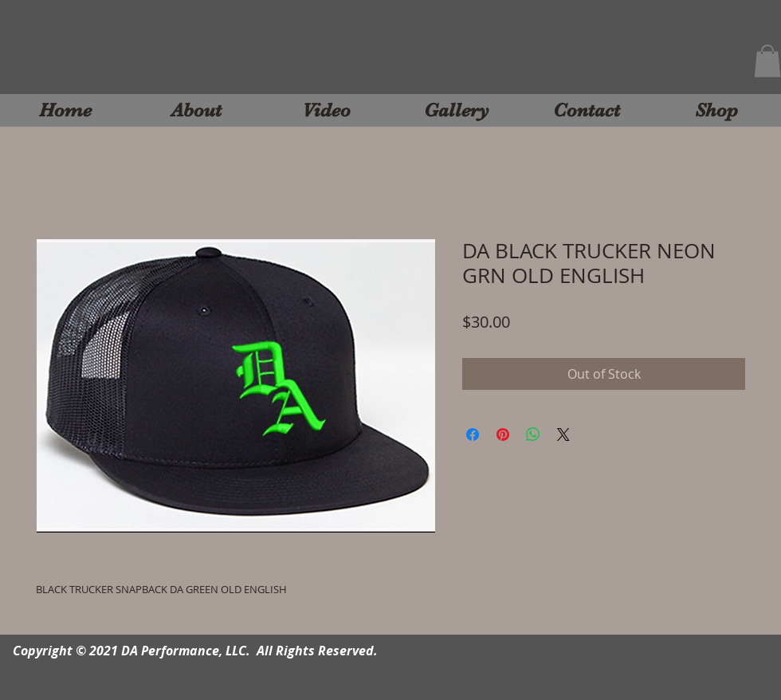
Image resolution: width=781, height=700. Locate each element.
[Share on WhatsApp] (533, 435)
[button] (767, 61)
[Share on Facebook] (473, 435)
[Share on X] (563, 435)
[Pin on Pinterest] (503, 435)
